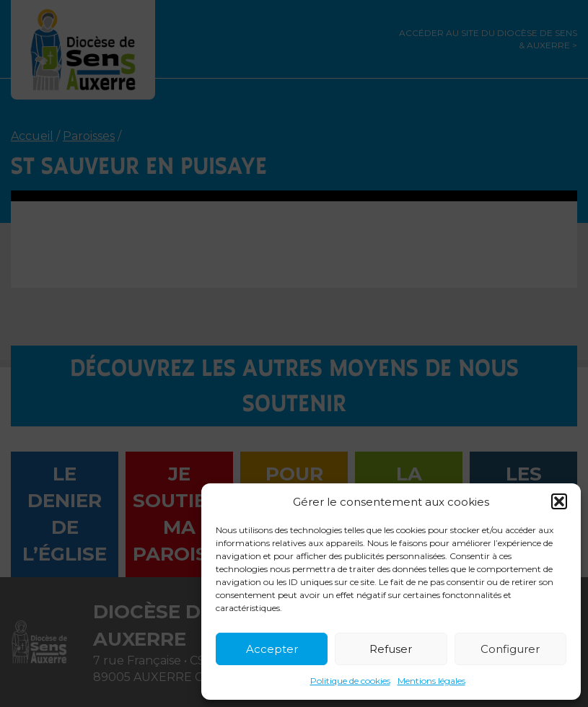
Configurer (510, 649)
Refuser (391, 649)
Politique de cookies (350, 681)
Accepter (272, 649)
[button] (559, 501)
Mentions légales (431, 681)
